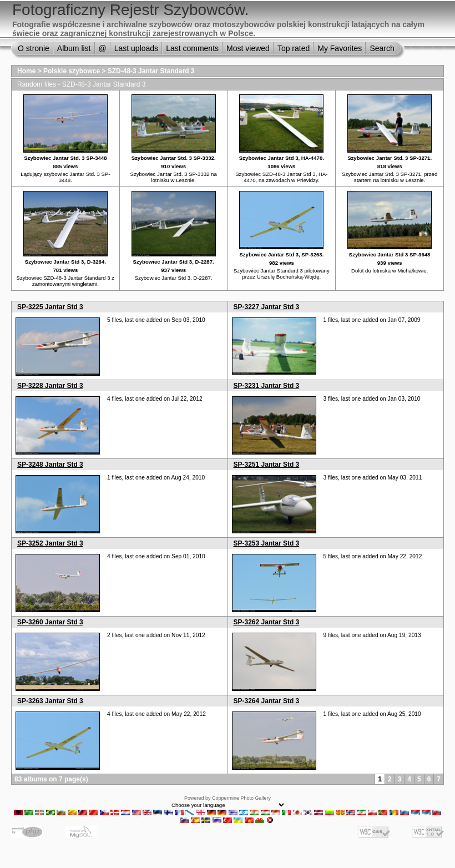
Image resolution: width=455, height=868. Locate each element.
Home (26, 71)
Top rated (294, 48)
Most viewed (248, 48)
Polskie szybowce (72, 71)
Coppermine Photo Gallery (241, 798)
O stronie (34, 48)
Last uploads (136, 48)
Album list (74, 48)
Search (382, 48)
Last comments (192, 48)
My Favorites (340, 48)
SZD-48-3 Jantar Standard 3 (151, 71)
